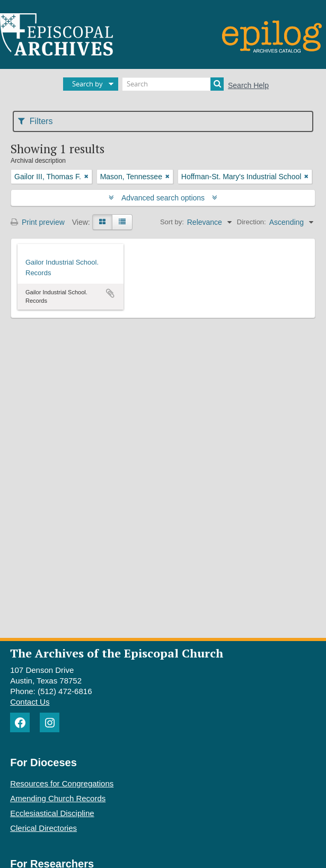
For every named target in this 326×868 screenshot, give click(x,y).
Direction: (252, 222)
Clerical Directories (43, 828)
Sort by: (172, 222)
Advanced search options (163, 198)
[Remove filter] (86, 177)
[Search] (173, 84)
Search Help (248, 85)
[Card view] (102, 222)
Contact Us (30, 702)
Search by (87, 84)
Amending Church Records (58, 798)
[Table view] (122, 222)
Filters (35, 121)
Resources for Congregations (62, 783)
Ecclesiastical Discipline (52, 813)
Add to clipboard (110, 293)
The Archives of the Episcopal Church (117, 653)
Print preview (38, 222)
